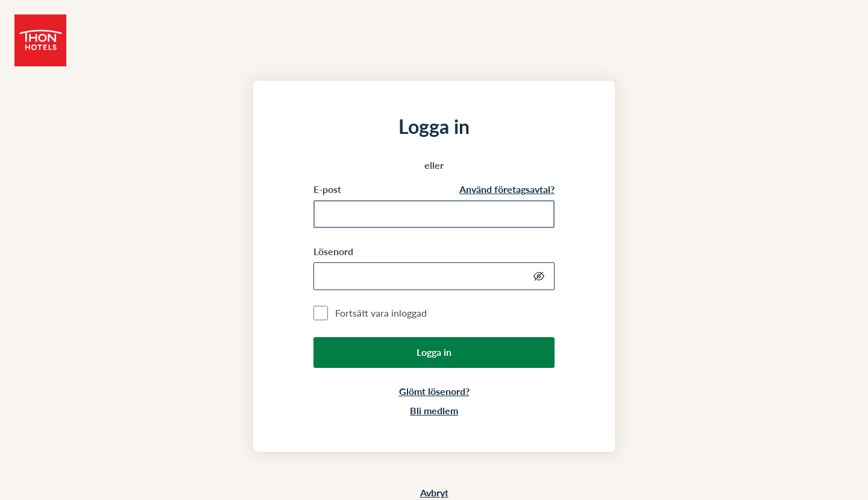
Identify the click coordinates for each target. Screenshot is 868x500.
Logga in (434, 352)
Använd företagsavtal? (507, 189)
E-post (327, 189)
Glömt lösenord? (434, 391)
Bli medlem (434, 410)
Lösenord (333, 251)
